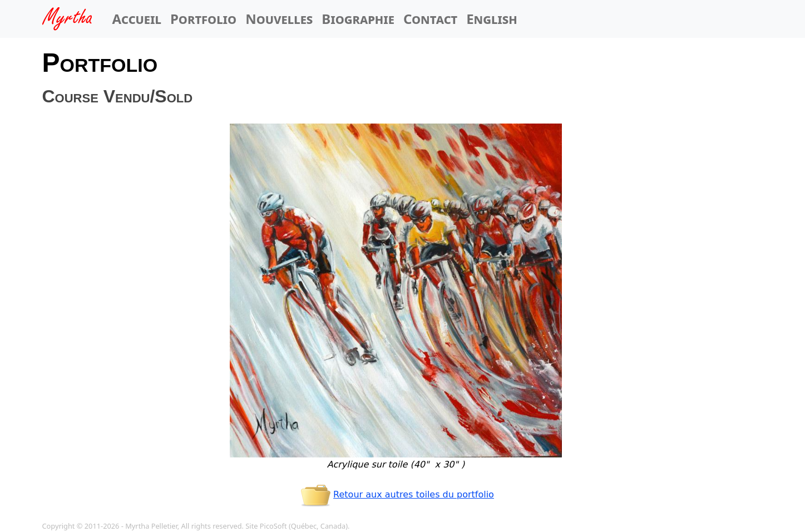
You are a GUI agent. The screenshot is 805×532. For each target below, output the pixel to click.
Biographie (358, 19)
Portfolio (203, 19)
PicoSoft (273, 526)
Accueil (137, 19)
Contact (430, 19)
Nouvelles (279, 19)
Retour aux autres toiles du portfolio (396, 494)
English (492, 19)
